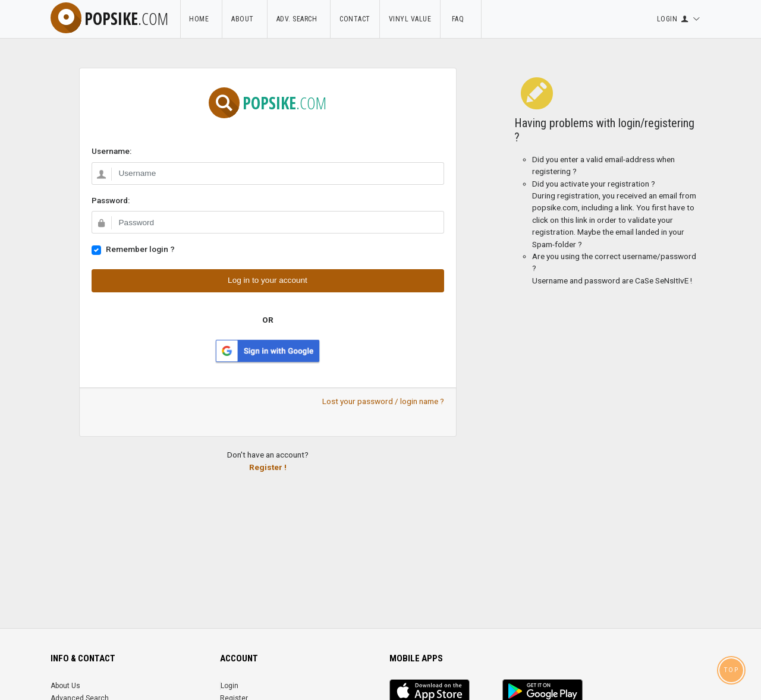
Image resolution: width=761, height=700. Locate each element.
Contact (355, 19)
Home (201, 19)
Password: (111, 200)
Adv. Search (299, 19)
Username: (111, 151)
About (245, 19)
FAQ (461, 19)
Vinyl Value (410, 19)
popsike (109, 18)
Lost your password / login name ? (383, 401)
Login (229, 686)
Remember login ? (140, 249)
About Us (65, 686)
